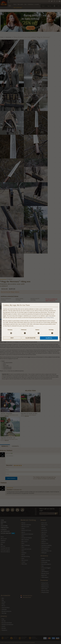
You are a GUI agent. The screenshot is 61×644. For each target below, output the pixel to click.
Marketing (51, 330)
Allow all (49, 338)
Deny (12, 338)
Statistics (37, 330)
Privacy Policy (50, 317)
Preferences (24, 330)
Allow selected (30, 338)
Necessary (10, 330)
